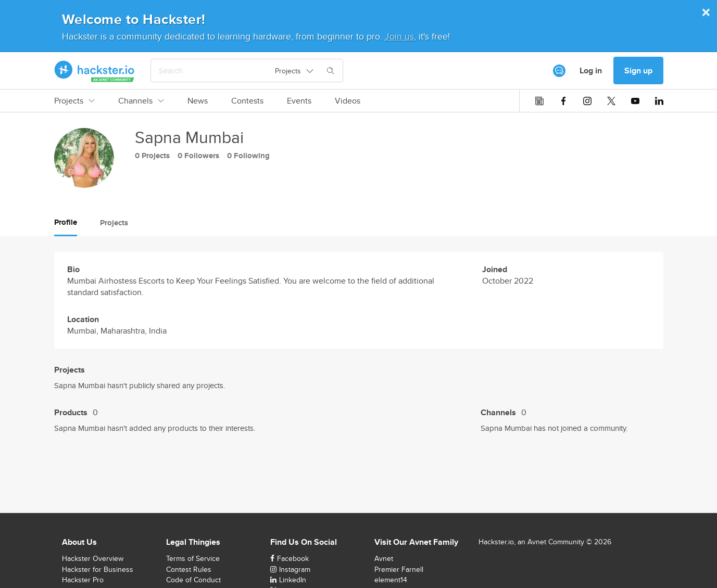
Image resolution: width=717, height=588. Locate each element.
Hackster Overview (93, 558)
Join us (399, 36)
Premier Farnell (399, 569)
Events (299, 101)
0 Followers (198, 156)
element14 (391, 580)
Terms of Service (193, 558)
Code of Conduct (193, 580)
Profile (66, 222)
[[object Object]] (559, 71)
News (198, 101)
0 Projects (152, 156)
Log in (591, 71)
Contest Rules (189, 569)
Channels (141, 101)
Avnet (384, 558)
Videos (348, 101)
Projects (74, 101)
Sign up (638, 71)
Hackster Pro (83, 580)
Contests (247, 101)
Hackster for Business (98, 569)
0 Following (248, 156)
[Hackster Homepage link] (95, 71)
